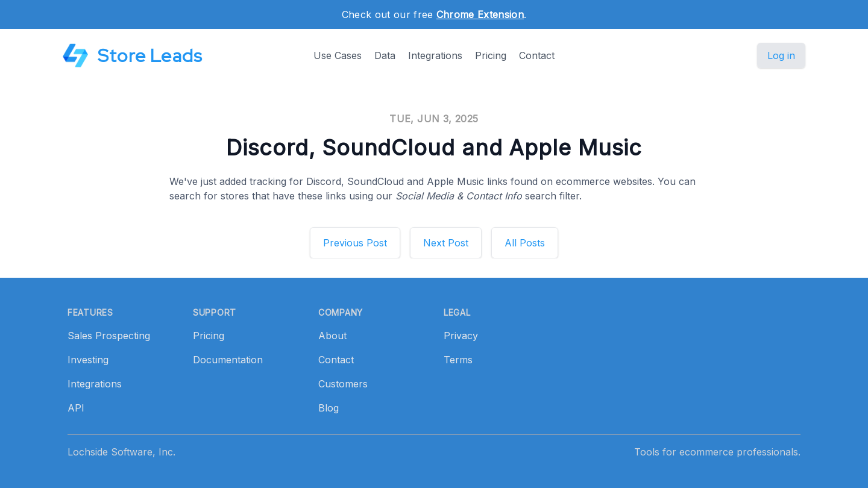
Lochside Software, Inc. (121, 452)
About (332, 336)
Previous (355, 243)
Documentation (228, 360)
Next (446, 243)
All (525, 243)
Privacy (461, 336)
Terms (458, 360)
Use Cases (338, 55)
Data (385, 55)
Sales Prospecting (109, 336)
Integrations (435, 55)
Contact (537, 55)
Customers (343, 384)
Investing (88, 360)
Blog (329, 408)
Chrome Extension (480, 14)
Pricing (491, 55)
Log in (781, 55)
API (76, 408)
